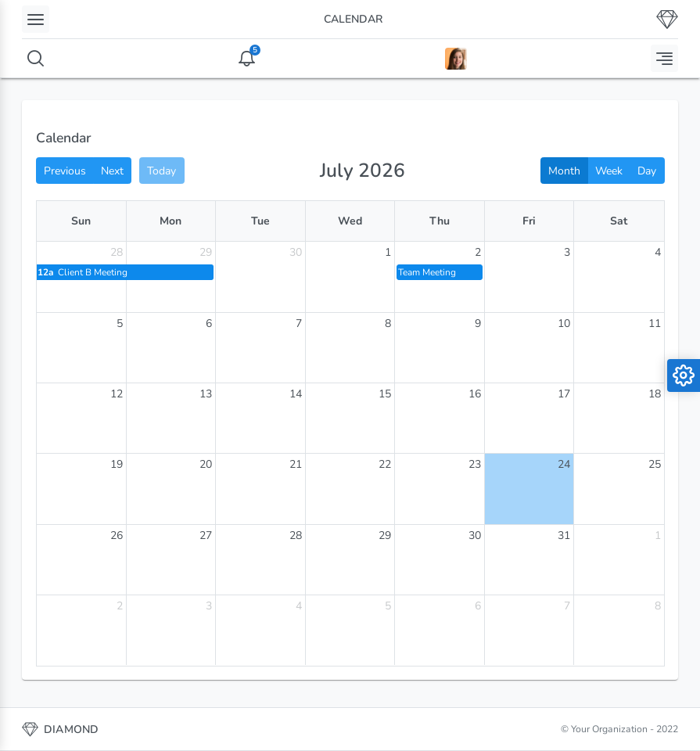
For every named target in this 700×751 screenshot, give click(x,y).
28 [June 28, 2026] (117, 252)
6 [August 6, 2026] (478, 606)
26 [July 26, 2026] (117, 535)
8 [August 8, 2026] (658, 606)
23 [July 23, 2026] (475, 464)
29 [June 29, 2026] (206, 252)
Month (564, 171)
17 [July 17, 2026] (564, 394)
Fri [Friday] (529, 221)
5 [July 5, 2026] (120, 323)
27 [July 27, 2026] (206, 535)
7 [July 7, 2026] (299, 323)
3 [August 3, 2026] (209, 606)
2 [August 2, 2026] (120, 606)
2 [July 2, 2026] (478, 252)
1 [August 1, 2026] (658, 535)
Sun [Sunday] (81, 221)
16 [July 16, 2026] (475, 394)
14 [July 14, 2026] (296, 394)
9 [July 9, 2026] (478, 323)
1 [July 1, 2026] (388, 252)
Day (647, 171)
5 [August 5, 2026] (388, 606)
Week (609, 171)
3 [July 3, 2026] (567, 252)
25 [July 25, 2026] (655, 464)
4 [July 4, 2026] (658, 252)
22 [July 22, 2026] (385, 464)
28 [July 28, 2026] (296, 535)
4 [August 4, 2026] (299, 606)
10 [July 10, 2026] (564, 323)
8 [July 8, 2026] (388, 323)
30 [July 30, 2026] (475, 535)
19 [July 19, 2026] (117, 464)
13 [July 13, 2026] (206, 394)
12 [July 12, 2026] (117, 394)
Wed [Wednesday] (350, 221)
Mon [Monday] (171, 221)
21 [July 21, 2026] (296, 464)
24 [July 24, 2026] (564, 464)
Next (112, 171)
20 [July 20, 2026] (206, 464)
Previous (65, 171)
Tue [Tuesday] (260, 221)
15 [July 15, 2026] (385, 394)
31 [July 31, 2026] (564, 535)
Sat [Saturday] (619, 221)
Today (162, 171)
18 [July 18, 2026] (655, 394)
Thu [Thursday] (440, 221)
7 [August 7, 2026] (567, 606)
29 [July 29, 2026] (385, 535)
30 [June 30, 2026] (296, 252)
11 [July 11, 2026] (655, 323)
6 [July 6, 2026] (209, 323)
